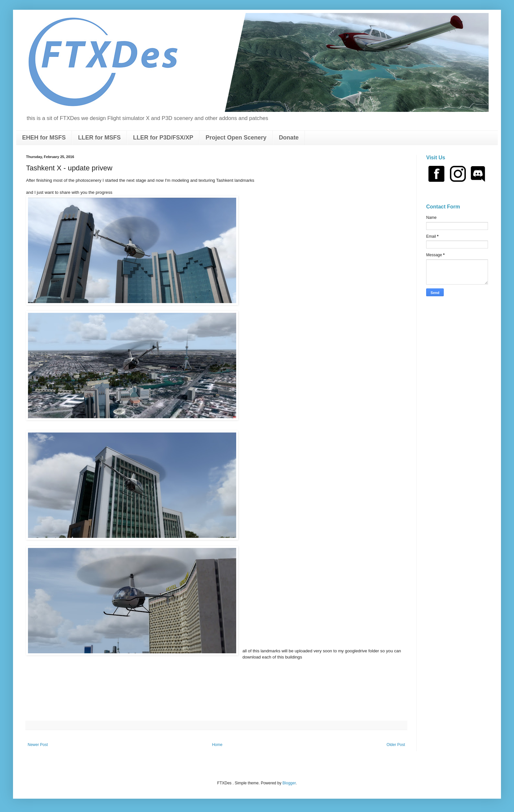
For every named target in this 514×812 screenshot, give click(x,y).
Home (217, 745)
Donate (289, 138)
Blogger (289, 783)
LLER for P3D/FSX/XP (163, 138)
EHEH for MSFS (44, 138)
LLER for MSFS (99, 138)
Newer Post (38, 745)
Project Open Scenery (236, 138)
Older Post (396, 745)
